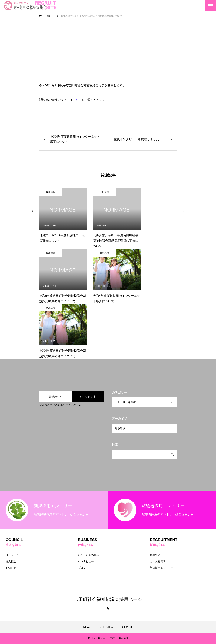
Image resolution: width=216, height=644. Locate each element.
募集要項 (155, 555)
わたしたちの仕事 (88, 555)
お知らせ (11, 568)
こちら (77, 100)
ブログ (82, 568)
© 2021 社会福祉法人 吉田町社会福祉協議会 (108, 638)
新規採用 (104, 253)
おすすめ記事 (88, 397)
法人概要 (11, 561)
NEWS (87, 627)
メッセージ (12, 555)
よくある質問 (158, 561)
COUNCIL (127, 627)
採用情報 (51, 192)
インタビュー (86, 561)
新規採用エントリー (162, 568)
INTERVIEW (106, 627)
